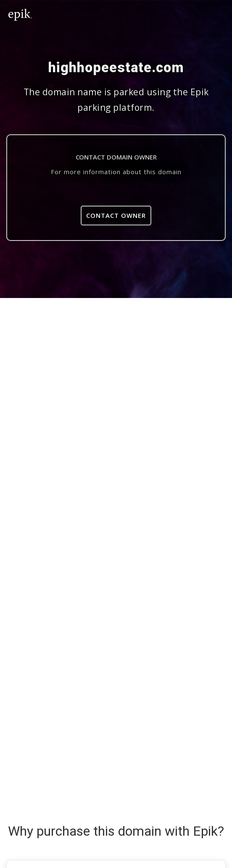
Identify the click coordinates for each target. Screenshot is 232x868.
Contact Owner (116, 215)
